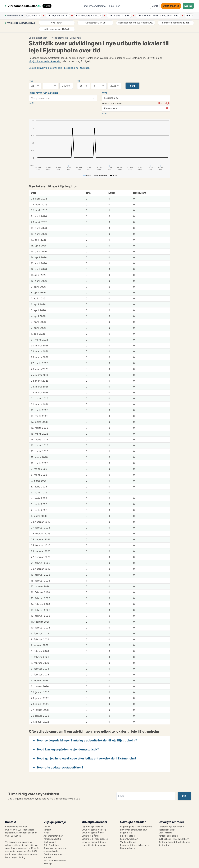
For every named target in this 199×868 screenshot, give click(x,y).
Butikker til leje (127, 836)
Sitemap (48, 863)
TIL (79, 81)
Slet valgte (164, 103)
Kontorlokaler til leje (168, 836)
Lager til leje (126, 833)
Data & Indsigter (52, 845)
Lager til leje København (94, 845)
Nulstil (31, 103)
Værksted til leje (128, 842)
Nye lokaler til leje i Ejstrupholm (66, 38)
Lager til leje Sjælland (92, 827)
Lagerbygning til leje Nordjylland (136, 827)
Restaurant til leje (167, 830)
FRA (31, 81)
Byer (105, 93)
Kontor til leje (165, 845)
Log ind (188, 6)
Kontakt (47, 830)
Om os (47, 827)
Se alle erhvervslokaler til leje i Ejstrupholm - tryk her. (59, 68)
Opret (155, 6)
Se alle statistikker (38, 38)
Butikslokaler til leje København (174, 839)
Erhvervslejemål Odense (94, 842)
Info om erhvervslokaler (55, 860)
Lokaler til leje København (171, 827)
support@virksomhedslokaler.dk (21, 833)
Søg (133, 86)
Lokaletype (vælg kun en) (44, 93)
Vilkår (46, 833)
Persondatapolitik (52, 839)
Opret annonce (171, 6)
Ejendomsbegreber (53, 854)
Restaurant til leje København (135, 845)
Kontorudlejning (128, 848)
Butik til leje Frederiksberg (95, 839)
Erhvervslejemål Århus (93, 833)
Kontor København (129, 839)
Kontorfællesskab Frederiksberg (174, 842)
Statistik (48, 857)
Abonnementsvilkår (53, 836)
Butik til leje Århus (91, 836)
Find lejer (115, 6)
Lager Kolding (165, 833)
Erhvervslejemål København (134, 830)
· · (32, 16)
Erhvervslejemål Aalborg (94, 830)
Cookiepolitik (50, 842)
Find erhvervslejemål (95, 6)
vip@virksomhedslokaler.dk (44, 61)
